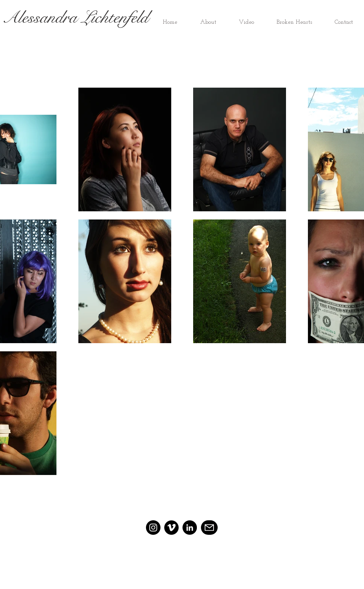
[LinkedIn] (190, 528)
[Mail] (209, 528)
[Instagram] (153, 528)
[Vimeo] (171, 528)
